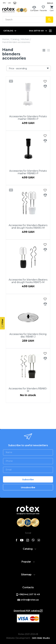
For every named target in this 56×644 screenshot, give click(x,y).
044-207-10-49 (36, 31)
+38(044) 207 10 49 (28, 594)
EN (4, 3)
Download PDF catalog (28, 611)
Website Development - (28, 638)
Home (6, 39)
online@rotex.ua (28, 600)
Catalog (15, 39)
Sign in (50, 3)
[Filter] (2, 323)
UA (9, 3)
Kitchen (25, 39)
